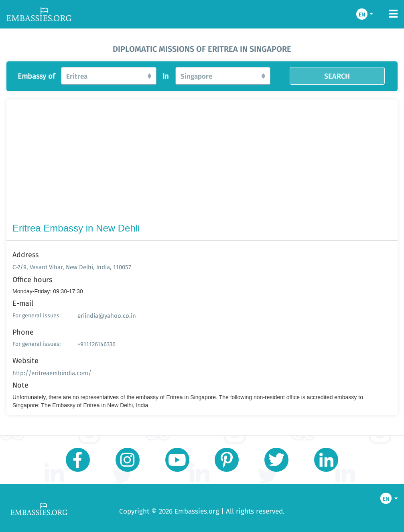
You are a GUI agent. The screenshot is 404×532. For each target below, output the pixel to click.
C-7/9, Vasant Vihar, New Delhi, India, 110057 (72, 267)
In (166, 76)
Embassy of (36, 76)
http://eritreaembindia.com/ (52, 373)
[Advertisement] (202, 163)
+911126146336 (96, 344)
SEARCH (337, 76)
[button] (109, 76)
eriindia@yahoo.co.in (107, 316)
